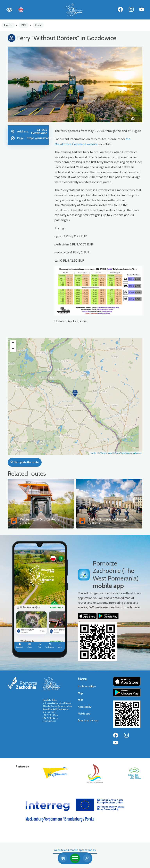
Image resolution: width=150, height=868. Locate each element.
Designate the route (25, 462)
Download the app (88, 720)
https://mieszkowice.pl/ (44, 138)
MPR (80, 700)
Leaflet (93, 453)
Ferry (38, 25)
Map (80, 693)
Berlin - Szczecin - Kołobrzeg (108, 519)
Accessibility (84, 707)
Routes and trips (87, 686)
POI (24, 25)
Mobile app (84, 714)
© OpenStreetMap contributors (127, 453)
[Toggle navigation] (75, 858)
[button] (18, 84)
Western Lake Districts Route (40, 519)
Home (8, 25)
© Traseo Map (105, 453)
